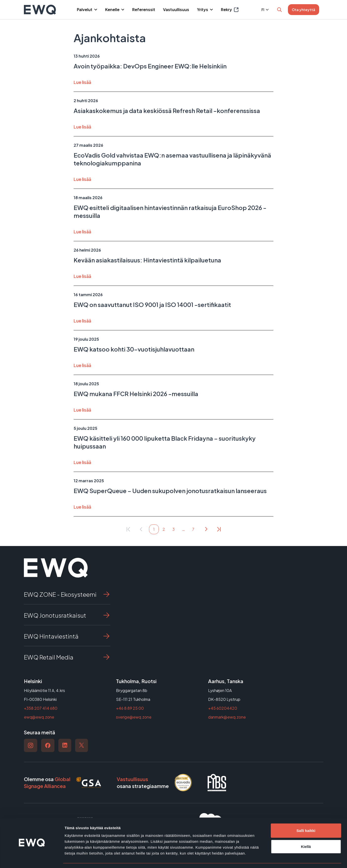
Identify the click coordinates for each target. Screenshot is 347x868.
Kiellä (306, 832)
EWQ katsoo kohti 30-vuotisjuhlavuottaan (134, 349)
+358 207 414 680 (41, 708)
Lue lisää (82, 82)
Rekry (230, 10)
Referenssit (144, 9)
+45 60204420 (223, 708)
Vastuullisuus (176, 9)
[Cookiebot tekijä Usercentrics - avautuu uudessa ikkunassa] (32, 858)
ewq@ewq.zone (39, 717)
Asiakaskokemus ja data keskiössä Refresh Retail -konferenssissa (167, 111)
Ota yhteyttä (304, 10)
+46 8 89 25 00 (130, 708)
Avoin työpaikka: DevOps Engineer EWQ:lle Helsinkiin (150, 66)
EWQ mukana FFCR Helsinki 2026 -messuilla (136, 394)
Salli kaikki (306, 816)
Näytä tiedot (263, 858)
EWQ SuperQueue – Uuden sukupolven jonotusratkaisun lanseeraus (170, 491)
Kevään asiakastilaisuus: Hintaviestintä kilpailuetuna (147, 260)
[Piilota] (95, 10)
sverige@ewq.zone (134, 717)
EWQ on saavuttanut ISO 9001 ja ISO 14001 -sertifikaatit (152, 305)
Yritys (203, 9)
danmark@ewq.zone (227, 717)
